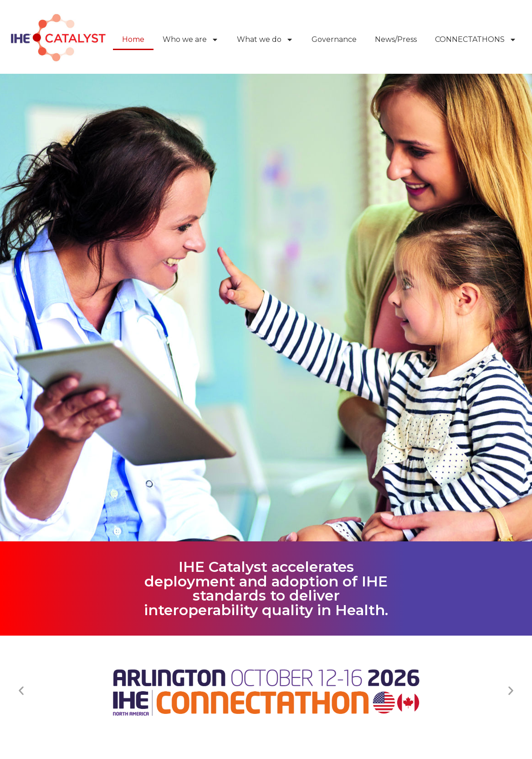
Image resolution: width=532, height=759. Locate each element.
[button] (21, 691)
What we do (265, 40)
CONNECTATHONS (476, 40)
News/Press (396, 39)
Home (133, 39)
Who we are (191, 40)
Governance (334, 39)
